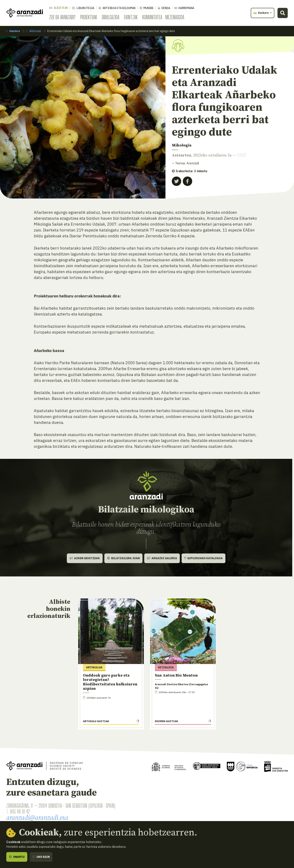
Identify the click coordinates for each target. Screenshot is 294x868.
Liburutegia (83, 8)
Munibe (147, 8)
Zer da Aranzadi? (62, 17)
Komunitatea (152, 17)
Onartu (17, 857)
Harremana (184, 8)
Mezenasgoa (175, 17)
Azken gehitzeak (85, 558)
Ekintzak (131, 17)
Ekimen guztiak (166, 721)
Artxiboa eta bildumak (117, 8)
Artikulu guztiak (96, 721)
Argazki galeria (162, 558)
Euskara (261, 13)
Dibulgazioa (111, 17)
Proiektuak (89, 17)
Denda (164, 8)
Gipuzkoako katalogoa (204, 558)
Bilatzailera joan (123, 558)
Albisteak (59, 8)
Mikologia (182, 145)
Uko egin (41, 857)
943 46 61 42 (20, 811)
